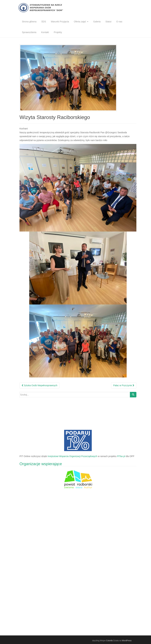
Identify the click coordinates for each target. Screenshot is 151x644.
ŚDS (44, 22)
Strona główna (29, 22)
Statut (108, 22)
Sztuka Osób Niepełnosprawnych (39, 385)
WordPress (127, 641)
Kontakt (45, 32)
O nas (119, 22)
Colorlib (109, 641)
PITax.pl (121, 456)
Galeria (97, 22)
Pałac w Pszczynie (124, 385)
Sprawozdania (29, 32)
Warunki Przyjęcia (60, 22)
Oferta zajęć (81, 22)
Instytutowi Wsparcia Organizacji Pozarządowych (72, 456)
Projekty (58, 32)
